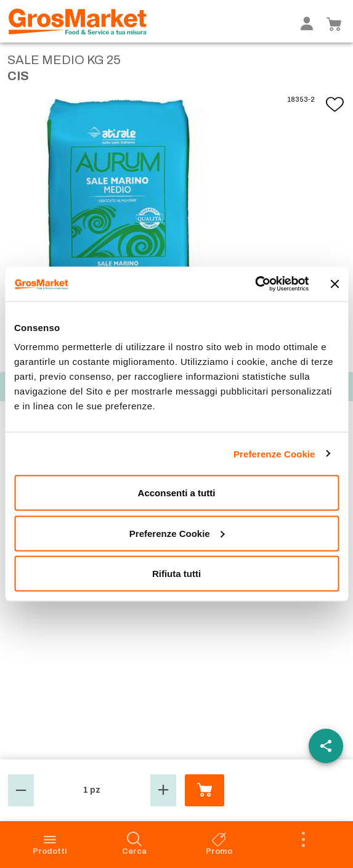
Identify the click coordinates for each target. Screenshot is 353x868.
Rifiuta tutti (176, 574)
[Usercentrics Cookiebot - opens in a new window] (255, 284)
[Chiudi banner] (335, 284)
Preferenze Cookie (274, 453)
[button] (21, 790)
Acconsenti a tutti (177, 493)
